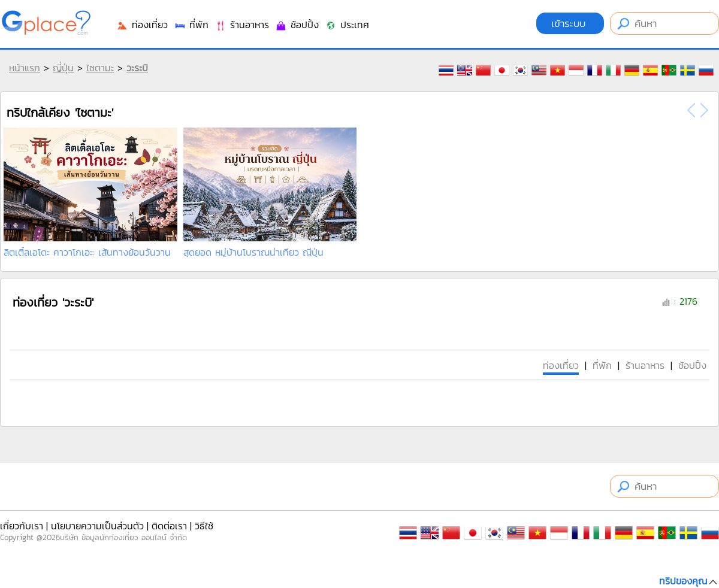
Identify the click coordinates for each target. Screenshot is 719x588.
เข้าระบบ (570, 23)
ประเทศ (347, 25)
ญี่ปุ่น (63, 68)
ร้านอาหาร (242, 25)
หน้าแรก (25, 68)
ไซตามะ (100, 68)
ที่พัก (191, 25)
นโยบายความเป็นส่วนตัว (97, 526)
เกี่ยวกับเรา (22, 526)
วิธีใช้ (204, 526)
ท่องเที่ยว (142, 25)
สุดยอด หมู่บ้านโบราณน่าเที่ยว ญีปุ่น (253, 252)
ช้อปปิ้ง (297, 25)
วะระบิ (137, 68)
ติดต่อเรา (169, 526)
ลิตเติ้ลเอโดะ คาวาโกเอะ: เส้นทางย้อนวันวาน (87, 252)
